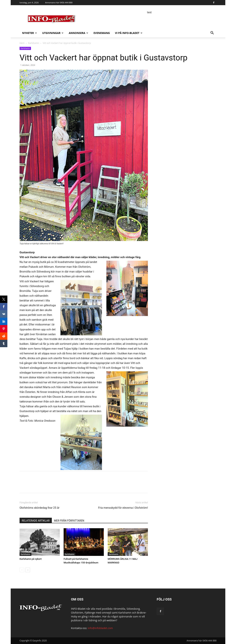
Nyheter (29, 33)
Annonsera (78, 33)
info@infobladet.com (100, 628)
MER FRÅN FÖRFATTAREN (69, 521)
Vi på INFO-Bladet (129, 33)
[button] (212, 33)
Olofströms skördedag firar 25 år (39, 508)
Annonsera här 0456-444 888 (59, 2)
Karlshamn (34, 43)
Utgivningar (53, 33)
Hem (22, 43)
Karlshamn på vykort (31, 559)
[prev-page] (22, 570)
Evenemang (102, 33)
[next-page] (28, 570)
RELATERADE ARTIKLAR (36, 521)
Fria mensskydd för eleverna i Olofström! (123, 508)
